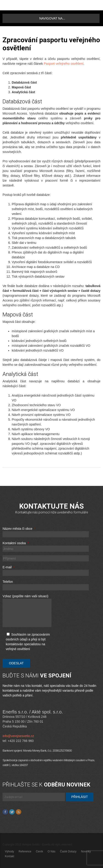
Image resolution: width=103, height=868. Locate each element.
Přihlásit (79, 797)
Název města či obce (19, 529)
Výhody (9, 851)
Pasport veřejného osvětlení (64, 64)
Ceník (39, 851)
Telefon (8, 582)
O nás (51, 851)
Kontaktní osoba (16, 543)
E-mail (9, 567)
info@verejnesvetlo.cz (18, 736)
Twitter (12, 812)
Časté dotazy (68, 851)
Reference (25, 851)
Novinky (86, 851)
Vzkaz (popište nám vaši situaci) (25, 596)
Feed (19, 812)
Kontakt (9, 856)
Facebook (5, 812)
